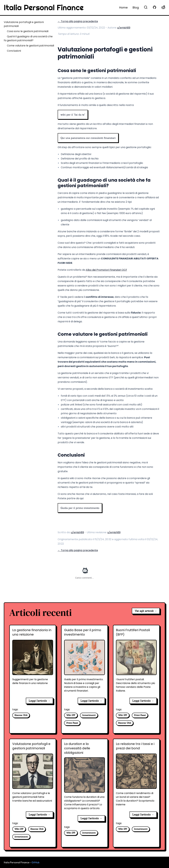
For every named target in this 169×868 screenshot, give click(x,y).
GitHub (35, 862)
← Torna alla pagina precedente (78, 21)
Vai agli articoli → (146, 611)
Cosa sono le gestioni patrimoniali (28, 31)
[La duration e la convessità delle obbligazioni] (84, 777)
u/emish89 (124, 28)
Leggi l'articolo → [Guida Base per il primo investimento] (91, 701)
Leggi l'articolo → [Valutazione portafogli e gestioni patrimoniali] (39, 814)
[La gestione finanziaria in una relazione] (33, 662)
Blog (136, 7)
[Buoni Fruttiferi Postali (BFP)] (136, 662)
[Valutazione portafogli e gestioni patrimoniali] (33, 775)
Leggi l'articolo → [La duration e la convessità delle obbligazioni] (91, 818)
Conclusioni (14, 51)
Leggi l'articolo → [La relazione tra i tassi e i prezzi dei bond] (143, 814)
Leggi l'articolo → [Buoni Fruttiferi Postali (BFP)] (143, 701)
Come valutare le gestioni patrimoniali (30, 46)
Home (123, 7)
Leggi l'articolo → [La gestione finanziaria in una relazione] (39, 701)
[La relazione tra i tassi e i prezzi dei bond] (136, 775)
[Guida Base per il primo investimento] (84, 662)
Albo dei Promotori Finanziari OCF (106, 270)
